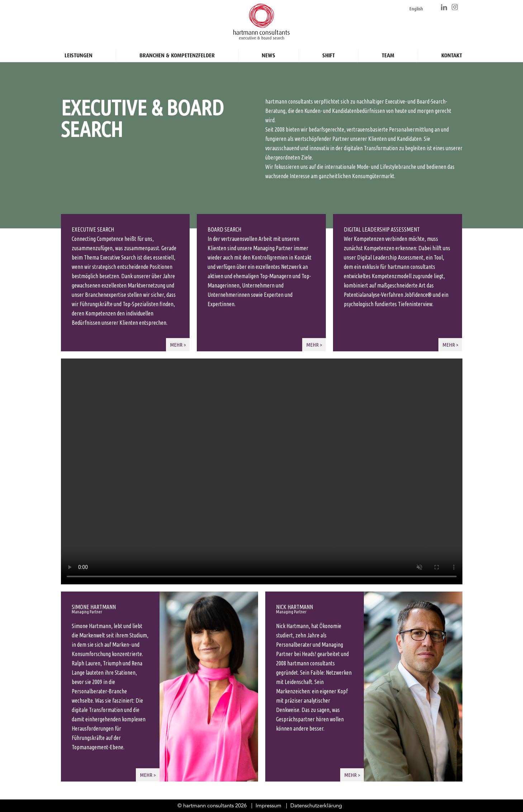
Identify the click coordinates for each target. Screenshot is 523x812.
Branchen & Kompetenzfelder (177, 53)
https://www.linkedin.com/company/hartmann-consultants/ (444, 7)
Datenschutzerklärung (316, 806)
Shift (329, 53)
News (268, 53)
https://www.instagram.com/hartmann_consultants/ (455, 7)
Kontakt (452, 53)
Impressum (268, 806)
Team (388, 53)
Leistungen (79, 53)
